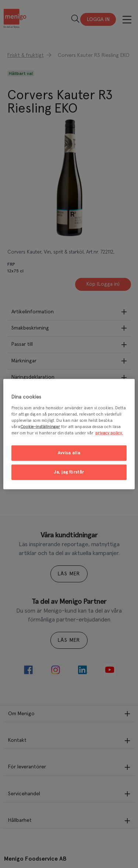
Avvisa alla (69, 453)
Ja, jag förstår (69, 472)
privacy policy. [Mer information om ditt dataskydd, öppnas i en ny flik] (109, 433)
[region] (69, 434)
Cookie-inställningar (40, 426)
